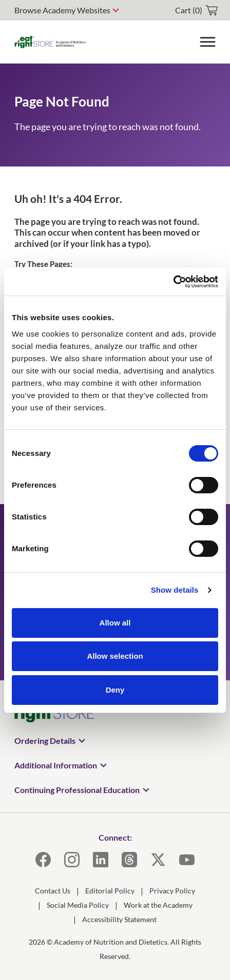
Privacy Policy (172, 891)
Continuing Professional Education (77, 790)
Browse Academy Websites (62, 10)
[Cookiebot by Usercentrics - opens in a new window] (173, 282)
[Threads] (129, 860)
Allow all (115, 623)
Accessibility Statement (119, 919)
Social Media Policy (78, 905)
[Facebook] (43, 860)
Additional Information (56, 765)
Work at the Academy (158, 905)
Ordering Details (45, 741)
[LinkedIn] (101, 860)
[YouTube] (187, 860)
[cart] (196, 10)
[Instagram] (72, 860)
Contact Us (53, 891)
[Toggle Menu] (207, 42)
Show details (175, 590)
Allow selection (115, 656)
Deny (115, 690)
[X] (158, 860)
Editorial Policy (110, 891)
